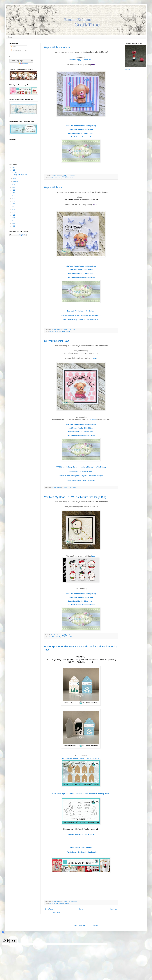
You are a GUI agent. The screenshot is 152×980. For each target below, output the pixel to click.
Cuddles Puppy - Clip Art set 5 (81, 60)
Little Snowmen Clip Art (68, 637)
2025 (14, 170)
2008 (14, 226)
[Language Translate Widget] (21, 61)
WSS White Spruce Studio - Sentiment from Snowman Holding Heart (81, 794)
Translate (23, 64)
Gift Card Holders (64, 903)
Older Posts (113, 909)
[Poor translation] (13, 941)
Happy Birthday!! (54, 187)
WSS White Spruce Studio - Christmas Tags (81, 758)
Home (10, 37)
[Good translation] (6, 941)
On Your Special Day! (56, 341)
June (15, 172)
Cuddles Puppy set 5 (55, 178)
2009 (14, 223)
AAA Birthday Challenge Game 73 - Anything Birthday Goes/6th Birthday (81, 467)
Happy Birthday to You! (57, 47)
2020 (14, 193)
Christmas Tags (54, 903)
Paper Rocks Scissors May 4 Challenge (81, 480)
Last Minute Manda (67, 178)
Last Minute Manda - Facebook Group (81, 137)
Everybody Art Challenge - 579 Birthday (81, 311)
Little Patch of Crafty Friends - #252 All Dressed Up (81, 320)
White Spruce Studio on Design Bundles (82, 852)
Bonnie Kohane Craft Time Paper (81, 834)
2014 (14, 210)
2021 (14, 190)
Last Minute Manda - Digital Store (81, 129)
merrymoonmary (80, 925)
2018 (14, 198)
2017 (14, 201)
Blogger (96, 925)
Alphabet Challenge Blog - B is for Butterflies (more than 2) (81, 315)
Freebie (93, 420)
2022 (14, 187)
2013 (14, 212)
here (93, 65)
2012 (14, 215)
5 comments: (73, 487)
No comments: (73, 635)
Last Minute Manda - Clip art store (81, 133)
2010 (14, 221)
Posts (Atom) (57, 912)
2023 (14, 185)
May (15, 178)
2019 (14, 196)
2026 (14, 167)
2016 (14, 204)
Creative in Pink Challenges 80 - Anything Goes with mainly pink (81, 476)
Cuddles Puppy (54, 331)
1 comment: (72, 176)
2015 (14, 207)
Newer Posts (49, 909)
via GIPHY (128, 70)
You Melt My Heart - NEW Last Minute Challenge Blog (75, 497)
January (16, 181)
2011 (14, 218)
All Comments (16, 50)
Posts (13, 47)
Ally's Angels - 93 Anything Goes (81, 471)
